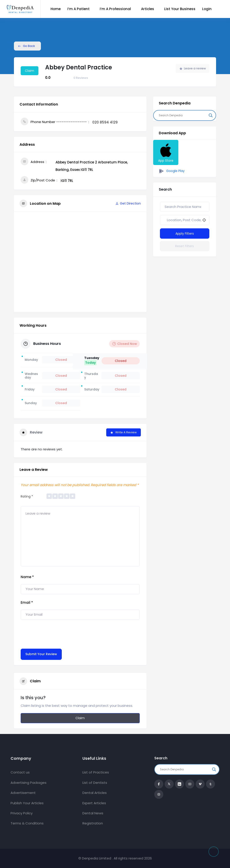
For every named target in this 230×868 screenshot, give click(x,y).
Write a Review (124, 432)
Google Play (171, 171)
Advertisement (23, 793)
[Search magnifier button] (211, 115)
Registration (93, 823)
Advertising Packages (29, 783)
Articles (148, 9)
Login (207, 9)
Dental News (93, 813)
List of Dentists (95, 783)
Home (56, 9)
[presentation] (55, 633)
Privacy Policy (22, 813)
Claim (30, 71)
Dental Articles (95, 793)
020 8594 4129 (105, 122)
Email (27, 603)
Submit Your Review (41, 654)
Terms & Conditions (27, 823)
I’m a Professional (115, 9)
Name (27, 577)
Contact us (20, 772)
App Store (166, 152)
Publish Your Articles (27, 803)
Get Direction (128, 203)
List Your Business (180, 9)
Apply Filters (185, 234)
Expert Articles (94, 803)
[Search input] (183, 115)
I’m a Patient (79, 9)
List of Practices (96, 772)
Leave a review (193, 68)
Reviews (81, 78)
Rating (27, 496)
